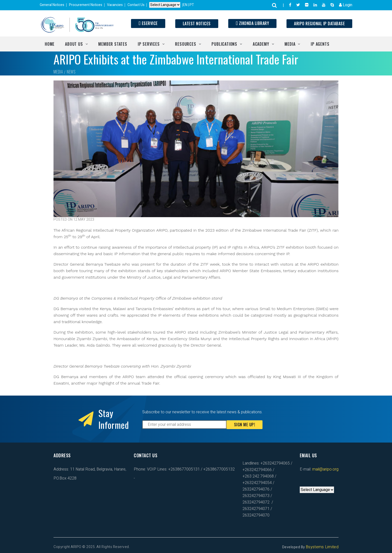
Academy (261, 44)
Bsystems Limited (322, 547)
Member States (113, 44)
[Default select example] (165, 5)
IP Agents (320, 44)
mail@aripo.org (325, 469)
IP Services (149, 44)
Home (50, 44)
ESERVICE (148, 23)
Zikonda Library (252, 23)
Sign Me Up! (245, 425)
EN (185, 5)
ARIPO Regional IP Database (319, 23)
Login (346, 5)
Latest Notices (197, 23)
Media (290, 44)
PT (192, 5)
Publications (224, 44)
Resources (185, 44)
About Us (74, 44)
